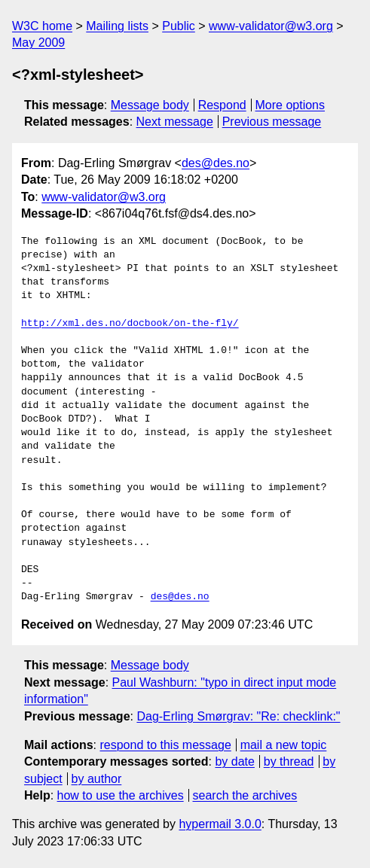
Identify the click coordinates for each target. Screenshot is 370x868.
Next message (175, 122)
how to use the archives (121, 795)
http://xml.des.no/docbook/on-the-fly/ (130, 324)
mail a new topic (284, 745)
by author (97, 779)
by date (234, 761)
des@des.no (216, 163)
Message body (150, 105)
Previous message (272, 122)
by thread (289, 761)
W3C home (42, 26)
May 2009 (38, 43)
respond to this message (165, 745)
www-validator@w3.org (271, 26)
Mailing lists (117, 26)
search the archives (245, 795)
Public (179, 26)
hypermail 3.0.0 (220, 824)
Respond (222, 105)
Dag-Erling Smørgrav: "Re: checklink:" (238, 716)
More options (290, 105)
